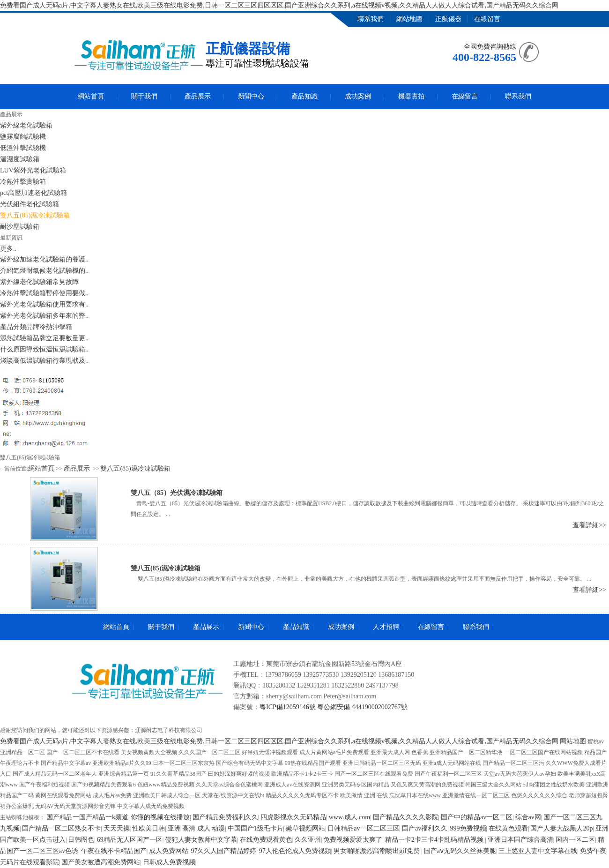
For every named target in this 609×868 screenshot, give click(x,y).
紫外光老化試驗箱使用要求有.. (44, 304)
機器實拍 (411, 96)
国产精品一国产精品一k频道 (87, 817)
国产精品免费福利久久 (225, 817)
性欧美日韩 (149, 828)
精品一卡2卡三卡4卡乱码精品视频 (435, 840)
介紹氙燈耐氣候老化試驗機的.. (44, 271)
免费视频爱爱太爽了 (353, 840)
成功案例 (358, 96)
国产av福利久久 (425, 828)
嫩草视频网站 (305, 828)
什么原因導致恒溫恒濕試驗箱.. (44, 349)
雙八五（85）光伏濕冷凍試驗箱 (177, 493)
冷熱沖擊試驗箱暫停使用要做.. (44, 293)
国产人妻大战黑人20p (561, 828)
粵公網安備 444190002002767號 (362, 707)
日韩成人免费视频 (169, 862)
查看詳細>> (589, 525)
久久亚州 (308, 840)
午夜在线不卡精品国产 (114, 851)
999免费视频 (468, 828)
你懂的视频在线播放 (160, 817)
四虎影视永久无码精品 (293, 817)
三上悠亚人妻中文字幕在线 (538, 851)
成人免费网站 (169, 851)
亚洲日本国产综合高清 (520, 840)
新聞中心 (251, 96)
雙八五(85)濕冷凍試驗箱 (135, 468)
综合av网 (528, 817)
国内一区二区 (575, 840)
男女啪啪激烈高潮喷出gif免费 (377, 851)
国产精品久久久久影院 (406, 817)
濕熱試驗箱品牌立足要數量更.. (44, 338)
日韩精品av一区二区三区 (363, 828)
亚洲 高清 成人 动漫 (197, 828)
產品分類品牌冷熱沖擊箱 (36, 327)
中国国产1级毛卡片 (256, 828)
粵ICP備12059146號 (288, 707)
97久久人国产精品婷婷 (223, 851)
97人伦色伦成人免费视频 (295, 851)
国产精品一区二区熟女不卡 (61, 828)
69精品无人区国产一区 (130, 840)
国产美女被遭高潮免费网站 (101, 862)
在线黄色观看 (508, 828)
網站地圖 (409, 19)
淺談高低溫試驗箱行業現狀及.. (44, 361)
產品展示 (198, 96)
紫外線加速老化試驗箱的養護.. (44, 259)
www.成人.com (350, 817)
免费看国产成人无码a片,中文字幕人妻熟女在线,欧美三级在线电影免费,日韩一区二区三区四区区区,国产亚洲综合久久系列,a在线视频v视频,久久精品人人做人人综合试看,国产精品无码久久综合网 (279, 5)
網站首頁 (91, 96)
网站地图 (573, 741)
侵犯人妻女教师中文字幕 (201, 840)
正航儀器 (448, 19)
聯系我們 (371, 19)
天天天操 (117, 828)
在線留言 (487, 19)
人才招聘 (386, 627)
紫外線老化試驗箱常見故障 (39, 282)
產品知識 (304, 96)
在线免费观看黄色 (266, 840)
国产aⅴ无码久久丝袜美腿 (460, 851)
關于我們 (144, 96)
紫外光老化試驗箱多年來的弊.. (44, 316)
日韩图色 (81, 840)
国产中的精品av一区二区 (477, 817)
